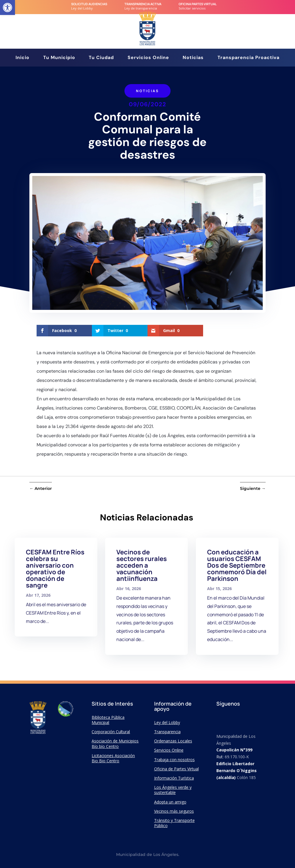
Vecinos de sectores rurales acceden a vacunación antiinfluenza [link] (142, 565)
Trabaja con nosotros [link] (174, 760)
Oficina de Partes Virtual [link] (176, 769)
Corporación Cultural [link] (111, 732)
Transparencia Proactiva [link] (248, 58)
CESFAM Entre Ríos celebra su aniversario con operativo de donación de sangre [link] (55, 569)
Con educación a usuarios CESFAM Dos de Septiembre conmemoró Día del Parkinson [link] (237, 565)
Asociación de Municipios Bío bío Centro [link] (115, 743)
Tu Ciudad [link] (101, 58)
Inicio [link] (22, 58)
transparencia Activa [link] (143, 4)
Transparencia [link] (167, 732)
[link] (7, 7)
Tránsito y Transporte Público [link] (174, 823)
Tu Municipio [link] (59, 58)
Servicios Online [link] (148, 58)
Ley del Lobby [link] (167, 722)
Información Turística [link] (174, 778)
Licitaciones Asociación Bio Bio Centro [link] (113, 758)
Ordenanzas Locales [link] (173, 741)
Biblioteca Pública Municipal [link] (108, 720)
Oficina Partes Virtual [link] (198, 4)
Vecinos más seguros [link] (174, 811)
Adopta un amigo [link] (170, 802)
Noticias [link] (193, 58)
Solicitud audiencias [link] (89, 4)
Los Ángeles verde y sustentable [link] (173, 790)
